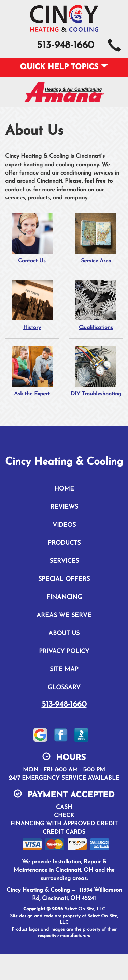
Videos (64, 525)
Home (64, 489)
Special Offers (64, 579)
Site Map (64, 670)
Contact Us (32, 238)
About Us (64, 634)
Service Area (96, 238)
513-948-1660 (64, 705)
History (32, 305)
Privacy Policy (64, 652)
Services (64, 561)
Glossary (64, 688)
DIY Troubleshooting (96, 371)
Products (64, 543)
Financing (64, 597)
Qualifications (96, 305)
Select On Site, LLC (85, 909)
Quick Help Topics (64, 67)
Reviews (64, 507)
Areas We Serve (64, 615)
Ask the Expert (32, 371)
